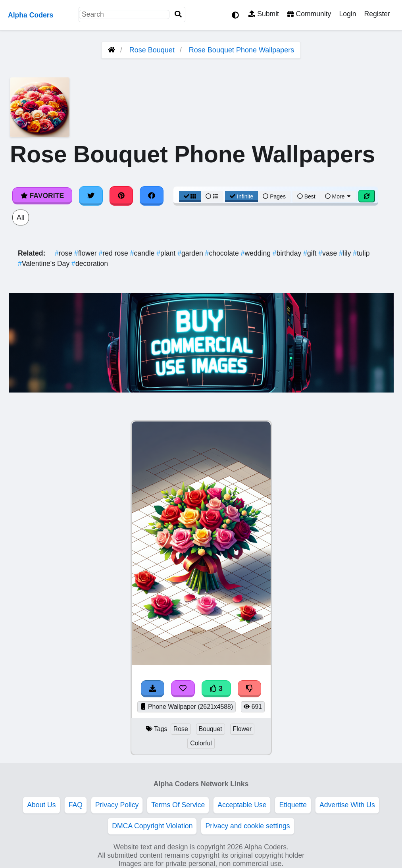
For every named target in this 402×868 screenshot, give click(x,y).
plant (167, 253)
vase (329, 253)
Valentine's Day (45, 264)
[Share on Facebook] (152, 196)
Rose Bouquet (152, 50)
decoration (90, 264)
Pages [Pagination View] (274, 196)
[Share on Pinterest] (121, 196)
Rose (181, 729)
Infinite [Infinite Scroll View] (241, 196)
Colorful (201, 743)
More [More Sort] (339, 196)
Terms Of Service (178, 805)
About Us (41, 805)
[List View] (212, 196)
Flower (242, 729)
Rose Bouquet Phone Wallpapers (242, 50)
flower (87, 253)
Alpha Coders (31, 15)
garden (191, 253)
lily (346, 253)
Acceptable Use (242, 805)
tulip (361, 253)
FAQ (76, 805)
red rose (114, 253)
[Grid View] (190, 196)
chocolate (223, 253)
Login (347, 14)
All (21, 217)
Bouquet (211, 729)
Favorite (42, 196)
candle (143, 253)
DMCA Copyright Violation (152, 826)
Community (309, 14)
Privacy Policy (117, 805)
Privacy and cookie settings (247, 826)
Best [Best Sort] (306, 196)
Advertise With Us (347, 805)
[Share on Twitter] (91, 196)
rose (64, 253)
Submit (264, 14)
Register (377, 14)
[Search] (178, 14)
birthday (288, 253)
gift (311, 253)
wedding (257, 253)
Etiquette (293, 805)
